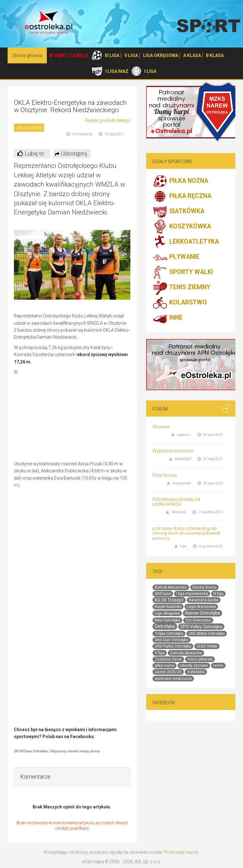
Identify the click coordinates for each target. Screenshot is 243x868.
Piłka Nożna (165, 475)
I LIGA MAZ (117, 71)
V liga (160, 653)
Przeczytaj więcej (181, 852)
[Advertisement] (77, 414)
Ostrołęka (165, 626)
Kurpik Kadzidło (168, 607)
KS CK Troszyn (169, 600)
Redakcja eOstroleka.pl (108, 120)
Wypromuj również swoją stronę (75, 751)
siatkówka (196, 672)
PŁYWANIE (176, 257)
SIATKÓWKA (178, 212)
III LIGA (112, 55)
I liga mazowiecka (192, 594)
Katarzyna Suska (204, 600)
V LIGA (131, 55)
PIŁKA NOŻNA (180, 181)
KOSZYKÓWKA (182, 227)
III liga (218, 594)
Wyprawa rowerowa (173, 451)
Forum (160, 409)
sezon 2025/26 (168, 672)
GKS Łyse (163, 594)
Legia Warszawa (201, 607)
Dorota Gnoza (204, 587)
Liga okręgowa (167, 613)
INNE (168, 318)
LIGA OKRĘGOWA (161, 55)
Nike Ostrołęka (167, 620)
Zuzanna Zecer (168, 659)
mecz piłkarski (200, 659)
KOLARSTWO (180, 303)
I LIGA (150, 71)
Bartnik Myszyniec (171, 587)
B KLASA (215, 55)
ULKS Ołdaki (207, 646)
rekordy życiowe (194, 666)
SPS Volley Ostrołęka (201, 627)
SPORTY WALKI (183, 272)
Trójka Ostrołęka (169, 634)
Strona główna (27, 55)
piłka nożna (165, 666)
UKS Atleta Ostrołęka (207, 634)
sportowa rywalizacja (173, 679)
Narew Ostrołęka (202, 613)
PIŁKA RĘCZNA (182, 196)
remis (218, 666)
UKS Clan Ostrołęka (171, 640)
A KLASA (192, 55)
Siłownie (161, 427)
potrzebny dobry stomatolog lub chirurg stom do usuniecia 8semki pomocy (187, 533)
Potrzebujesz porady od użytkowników (176, 502)
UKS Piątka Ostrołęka (173, 646)
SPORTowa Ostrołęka (31, 751)
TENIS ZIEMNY (181, 288)
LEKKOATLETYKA (186, 242)
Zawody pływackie (186, 653)
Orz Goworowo (198, 620)
